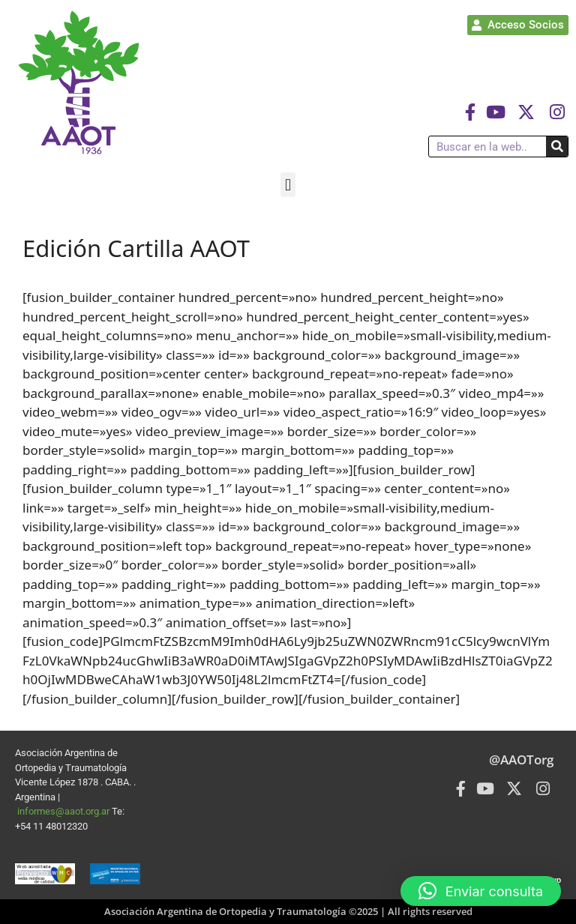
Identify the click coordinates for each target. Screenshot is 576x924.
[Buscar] (557, 147)
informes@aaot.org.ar (64, 811)
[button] (288, 185)
